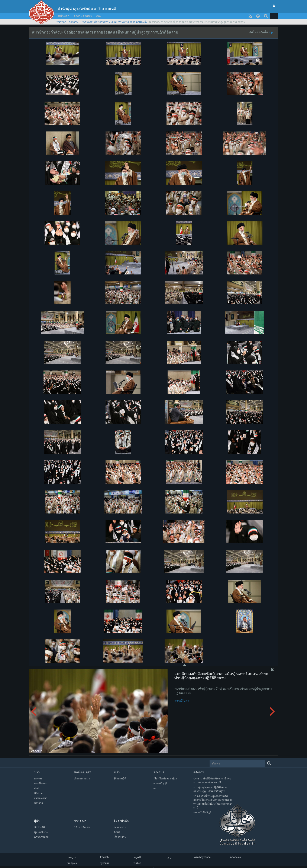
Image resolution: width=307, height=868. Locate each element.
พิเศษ (117, 772)
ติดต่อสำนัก (121, 821)
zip (271, 32)
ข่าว (37, 772)
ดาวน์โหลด (182, 701)
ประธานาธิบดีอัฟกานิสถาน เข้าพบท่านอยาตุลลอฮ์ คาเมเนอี (113, 22)
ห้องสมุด (159, 772)
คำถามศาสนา (83, 16)
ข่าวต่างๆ (80, 821)
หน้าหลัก (64, 16)
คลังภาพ (73, 22)
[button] (274, 16)
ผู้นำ (37, 821)
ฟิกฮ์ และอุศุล (83, 772)
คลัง (99, 16)
